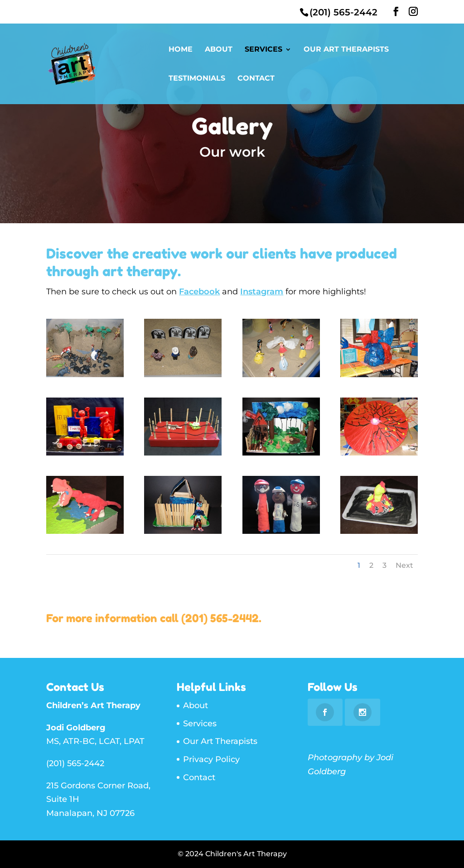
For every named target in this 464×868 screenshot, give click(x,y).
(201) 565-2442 (220, 618)
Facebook (199, 292)
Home (181, 50)
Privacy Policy (211, 759)
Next (404, 565)
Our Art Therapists (346, 50)
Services (263, 50)
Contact (256, 79)
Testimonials (197, 79)
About (219, 50)
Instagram (262, 292)
